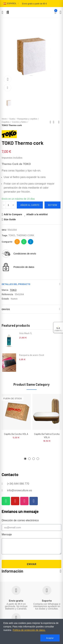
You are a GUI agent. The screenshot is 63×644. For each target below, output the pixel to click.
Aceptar (50, 638)
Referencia (7, 294)
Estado (5, 299)
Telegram (31, 242)
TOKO (12, 235)
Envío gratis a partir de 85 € (34, 4)
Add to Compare (13, 214)
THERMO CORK (25, 235)
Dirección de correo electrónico (17, 242)
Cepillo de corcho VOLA (16, 434)
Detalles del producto (16, 284)
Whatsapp (24, 242)
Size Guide (10, 219)
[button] (25, 459)
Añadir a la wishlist (37, 214)
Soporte (47, 601)
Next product (59, 122)
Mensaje (7, 534)
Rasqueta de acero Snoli (32, 355)
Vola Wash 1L (26, 333)
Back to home (55, 122)
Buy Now (52, 205)
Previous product (50, 122)
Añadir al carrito (30, 205)
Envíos (6, 309)
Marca (5, 290)
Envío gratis (16, 601)
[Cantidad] (8, 205)
